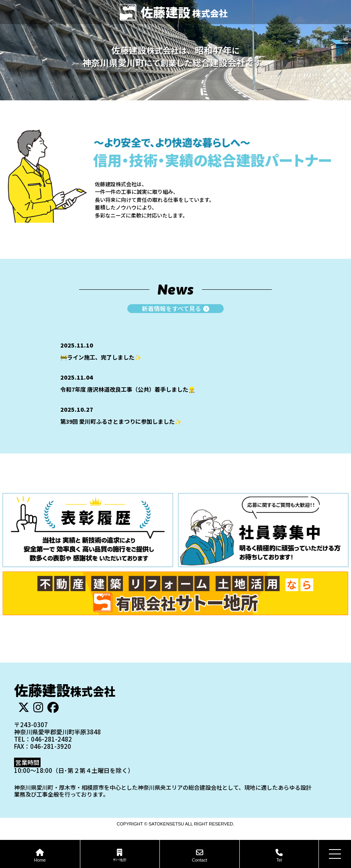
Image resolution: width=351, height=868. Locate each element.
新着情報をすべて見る (175, 309)
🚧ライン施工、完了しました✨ (101, 357)
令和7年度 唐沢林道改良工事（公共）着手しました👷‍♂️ (128, 389)
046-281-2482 (51, 739)
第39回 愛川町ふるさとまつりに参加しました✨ (121, 421)
